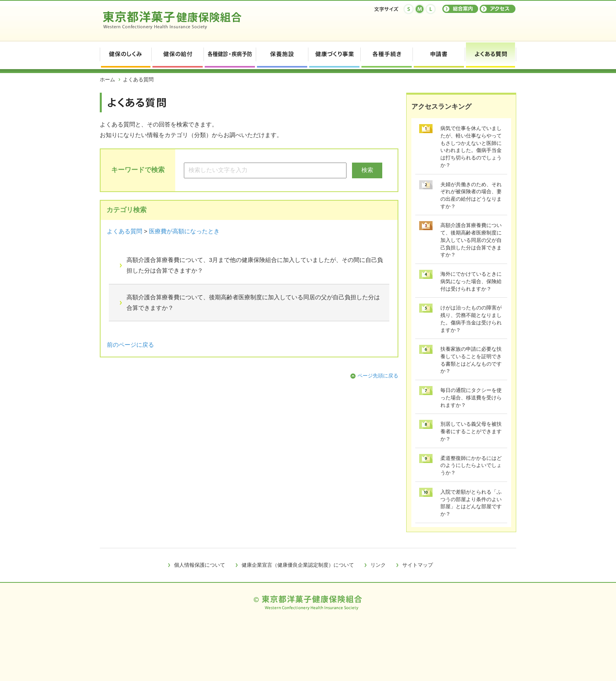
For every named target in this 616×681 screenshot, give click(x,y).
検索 (367, 170)
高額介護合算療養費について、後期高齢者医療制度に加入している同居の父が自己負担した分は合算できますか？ (253, 303)
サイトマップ (418, 565)
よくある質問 (125, 231)
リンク (378, 565)
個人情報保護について (200, 565)
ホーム (107, 80)
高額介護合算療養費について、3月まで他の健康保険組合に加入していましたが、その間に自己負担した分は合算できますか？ (255, 265)
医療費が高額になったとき (184, 231)
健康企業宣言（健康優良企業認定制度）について (298, 565)
